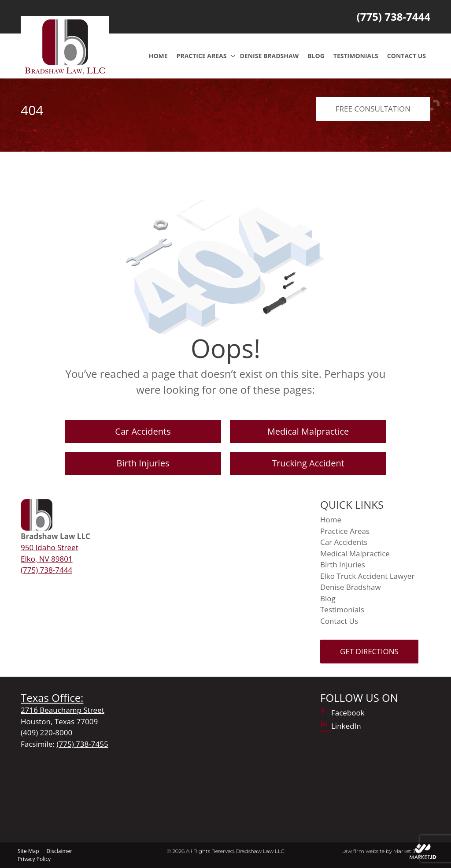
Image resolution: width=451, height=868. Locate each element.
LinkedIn (346, 726)
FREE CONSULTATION (373, 109)
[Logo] (65, 46)
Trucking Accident (308, 463)
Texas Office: (52, 698)
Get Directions (369, 651)
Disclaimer (60, 851)
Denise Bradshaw (269, 56)
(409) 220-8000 (46, 732)
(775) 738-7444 (394, 17)
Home (158, 56)
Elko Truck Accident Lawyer (367, 576)
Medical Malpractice (308, 431)
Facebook (348, 713)
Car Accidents (143, 431)
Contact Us (407, 56)
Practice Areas (202, 56)
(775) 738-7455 (83, 744)
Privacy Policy (34, 859)
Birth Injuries (143, 463)
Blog (316, 56)
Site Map (28, 851)
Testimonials (356, 56)
